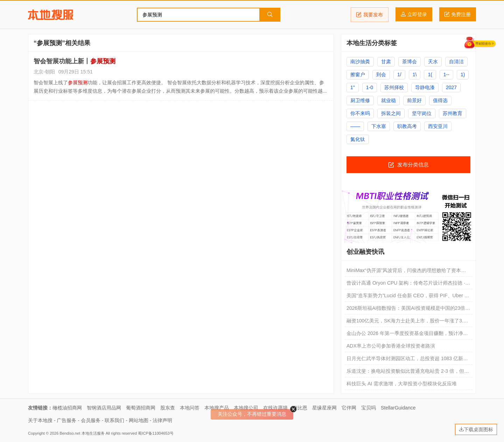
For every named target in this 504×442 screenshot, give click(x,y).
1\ (415, 74)
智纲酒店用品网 (104, 408)
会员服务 (91, 420)
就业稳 (388, 100)
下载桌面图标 (476, 429)
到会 (381, 74)
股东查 (168, 408)
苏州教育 (453, 113)
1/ (399, 74)
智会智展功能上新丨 (75, 61)
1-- (446, 74)
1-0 (370, 87)
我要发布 (370, 15)
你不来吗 (360, 113)
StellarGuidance (398, 408)
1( (430, 74)
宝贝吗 (369, 408)
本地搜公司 (246, 408)
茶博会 (409, 62)
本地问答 (190, 408)
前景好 (414, 100)
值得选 (440, 100)
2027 (451, 87)
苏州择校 (394, 87)
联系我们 (114, 420)
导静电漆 (425, 87)
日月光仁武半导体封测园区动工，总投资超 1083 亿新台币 (407, 360)
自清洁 (456, 62)
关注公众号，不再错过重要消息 (252, 414)
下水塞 (379, 126)
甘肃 (386, 62)
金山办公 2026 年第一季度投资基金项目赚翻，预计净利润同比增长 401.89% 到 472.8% (407, 335)
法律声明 (162, 420)
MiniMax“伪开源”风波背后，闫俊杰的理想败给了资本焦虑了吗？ (406, 272)
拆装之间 (391, 113)
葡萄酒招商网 (141, 408)
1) (463, 74)
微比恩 (300, 408)
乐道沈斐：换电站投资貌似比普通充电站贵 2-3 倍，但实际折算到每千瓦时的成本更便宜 (408, 373)
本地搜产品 (217, 408)
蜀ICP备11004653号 (156, 433)
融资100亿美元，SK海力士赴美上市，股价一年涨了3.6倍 (406, 322)
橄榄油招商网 (67, 408)
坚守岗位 (422, 113)
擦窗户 (358, 74)
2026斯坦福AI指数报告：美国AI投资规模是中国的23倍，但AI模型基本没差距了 (408, 310)
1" (353, 87)
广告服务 (66, 420)
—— (355, 126)
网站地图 (139, 420)
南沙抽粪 (360, 62)
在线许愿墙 (275, 408)
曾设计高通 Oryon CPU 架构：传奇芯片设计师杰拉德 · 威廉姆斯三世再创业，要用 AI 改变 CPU (406, 285)
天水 (433, 62)
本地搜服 (51, 15)
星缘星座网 (324, 408)
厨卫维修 (360, 100)
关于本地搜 (40, 420)
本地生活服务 (93, 433)
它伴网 (349, 408)
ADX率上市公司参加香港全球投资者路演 (391, 346)
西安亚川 (438, 126)
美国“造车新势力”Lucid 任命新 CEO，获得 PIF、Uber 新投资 (408, 297)
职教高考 (407, 126)
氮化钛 (358, 139)
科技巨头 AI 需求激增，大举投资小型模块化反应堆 (402, 384)
